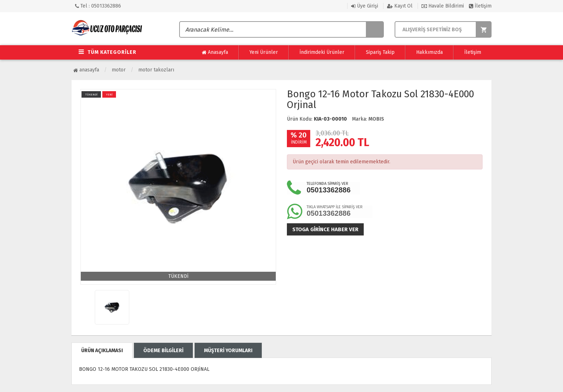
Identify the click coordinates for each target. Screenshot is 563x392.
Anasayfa (215, 52)
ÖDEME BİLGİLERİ (163, 351)
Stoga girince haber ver (325, 229)
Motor (119, 70)
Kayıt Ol (400, 6)
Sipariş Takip (380, 52)
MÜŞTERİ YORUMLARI (228, 351)
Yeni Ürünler (264, 52)
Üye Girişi (365, 6)
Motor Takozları (156, 70)
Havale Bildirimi (443, 6)
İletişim (480, 6)
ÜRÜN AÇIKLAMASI (102, 351)
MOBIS (376, 119)
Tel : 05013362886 (98, 6)
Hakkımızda (429, 52)
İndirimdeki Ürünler (322, 52)
